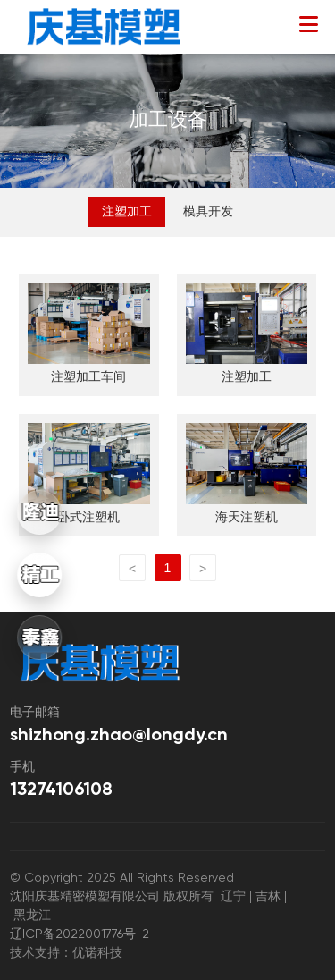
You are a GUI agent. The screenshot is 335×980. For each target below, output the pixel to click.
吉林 (268, 897)
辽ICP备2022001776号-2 (86, 934)
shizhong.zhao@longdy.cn (119, 736)
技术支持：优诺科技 (66, 953)
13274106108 (61, 790)
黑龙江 (32, 916)
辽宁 (235, 897)
